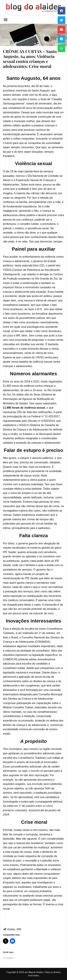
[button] (61, 11)
